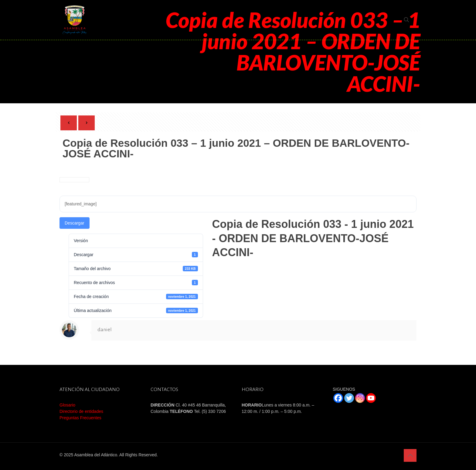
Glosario (67, 405)
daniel (105, 330)
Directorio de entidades (81, 411)
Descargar (75, 223)
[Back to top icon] (410, 455)
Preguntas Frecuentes (80, 418)
